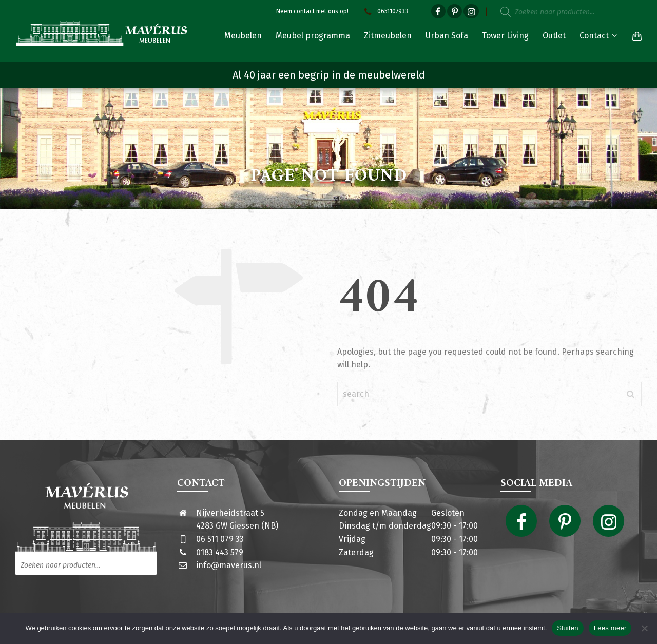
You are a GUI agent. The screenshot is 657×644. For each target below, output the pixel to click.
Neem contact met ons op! (312, 11)
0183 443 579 (220, 552)
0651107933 (385, 11)
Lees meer (610, 628)
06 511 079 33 (220, 539)
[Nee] (644, 628)
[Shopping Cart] (635, 36)
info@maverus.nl (229, 565)
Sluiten (568, 628)
